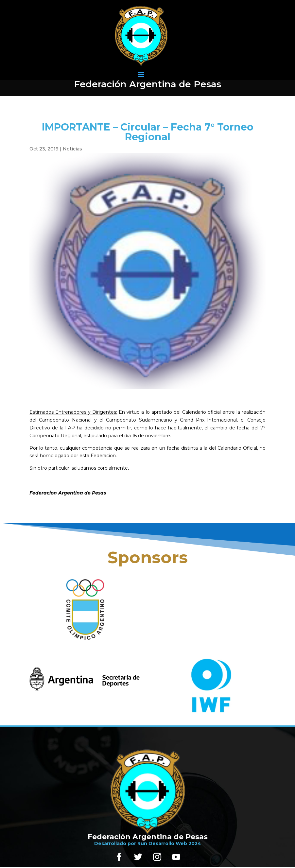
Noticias (72, 149)
